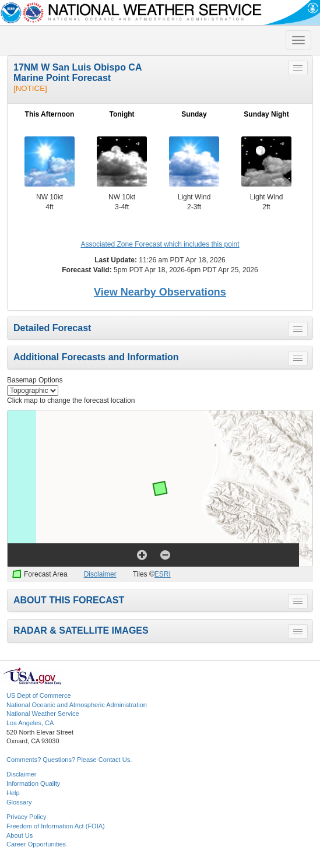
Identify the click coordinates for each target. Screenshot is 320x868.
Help (13, 793)
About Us (20, 835)
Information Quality (33, 783)
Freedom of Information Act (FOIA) (56, 826)
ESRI (163, 574)
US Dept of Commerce (39, 695)
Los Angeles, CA (30, 723)
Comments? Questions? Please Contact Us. (69, 760)
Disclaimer (100, 574)
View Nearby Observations (160, 292)
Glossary (19, 802)
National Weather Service (43, 714)
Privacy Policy (26, 817)
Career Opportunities (36, 844)
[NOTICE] (30, 88)
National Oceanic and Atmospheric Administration (77, 705)
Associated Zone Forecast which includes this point (160, 244)
